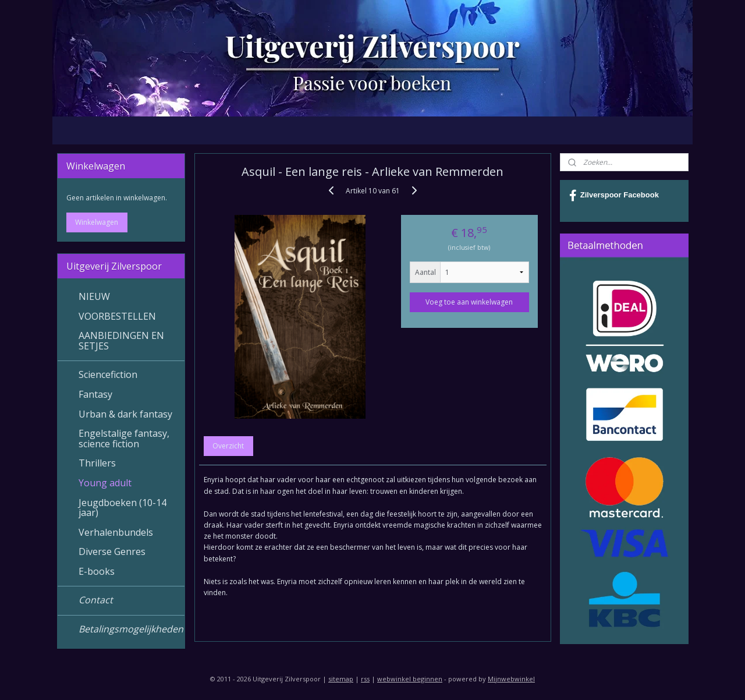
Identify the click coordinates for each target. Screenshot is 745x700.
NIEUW (94, 296)
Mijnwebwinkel (511, 679)
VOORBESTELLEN (117, 316)
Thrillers (97, 463)
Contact (96, 600)
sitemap (341, 679)
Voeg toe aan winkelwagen (469, 302)
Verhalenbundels (116, 532)
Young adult (105, 483)
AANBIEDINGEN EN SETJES (121, 341)
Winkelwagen (97, 222)
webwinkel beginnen (410, 679)
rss (365, 679)
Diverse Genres (112, 551)
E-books (97, 571)
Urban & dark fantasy (125, 414)
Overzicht (228, 446)
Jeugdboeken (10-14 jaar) (123, 508)
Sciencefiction (108, 374)
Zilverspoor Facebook (614, 196)
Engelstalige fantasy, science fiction (124, 439)
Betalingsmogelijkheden (131, 629)
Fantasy (95, 394)
